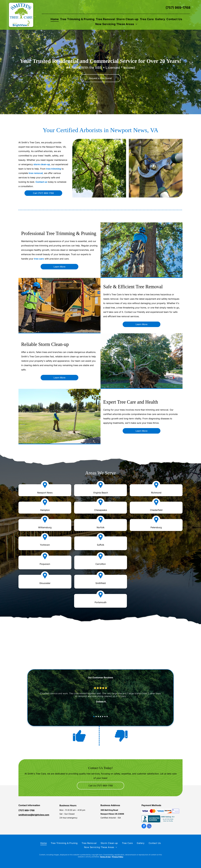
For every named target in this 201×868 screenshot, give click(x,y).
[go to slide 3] (98, 717)
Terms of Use (105, 857)
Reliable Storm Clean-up (45, 344)
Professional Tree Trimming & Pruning (59, 233)
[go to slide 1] (94, 717)
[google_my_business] (149, 826)
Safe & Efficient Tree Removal (133, 287)
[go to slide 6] (105, 717)
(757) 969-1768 (178, 8)
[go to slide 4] (100, 717)
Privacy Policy (118, 857)
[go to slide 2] (96, 717)
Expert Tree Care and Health (131, 402)
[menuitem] (55, 19)
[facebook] (144, 826)
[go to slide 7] (107, 717)
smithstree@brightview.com (34, 815)
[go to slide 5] (103, 717)
